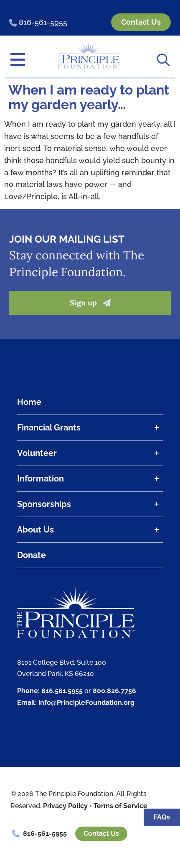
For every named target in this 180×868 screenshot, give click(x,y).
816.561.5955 (62, 691)
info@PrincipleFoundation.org (86, 703)
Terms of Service (120, 806)
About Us (90, 530)
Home (29, 402)
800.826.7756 (114, 691)
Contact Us (101, 833)
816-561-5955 (45, 833)
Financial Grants (90, 428)
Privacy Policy (65, 806)
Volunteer (90, 453)
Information (90, 479)
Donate (32, 555)
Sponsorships (90, 504)
